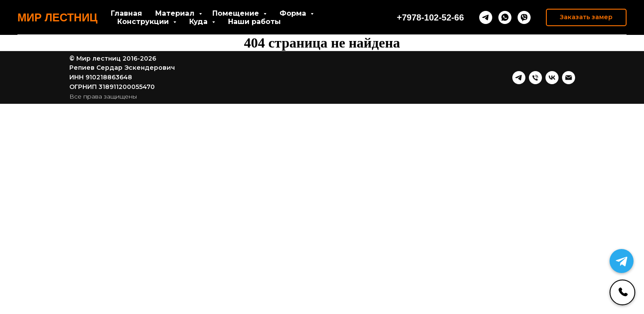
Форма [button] (294, 13)
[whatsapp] (505, 17)
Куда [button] (199, 22)
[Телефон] (535, 78)
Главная (126, 13)
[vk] (552, 78)
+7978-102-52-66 (430, 17)
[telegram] (486, 17)
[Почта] (569, 78)
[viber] (524, 17)
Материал (176, 13)
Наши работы (254, 22)
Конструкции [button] (144, 22)
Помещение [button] (237, 13)
